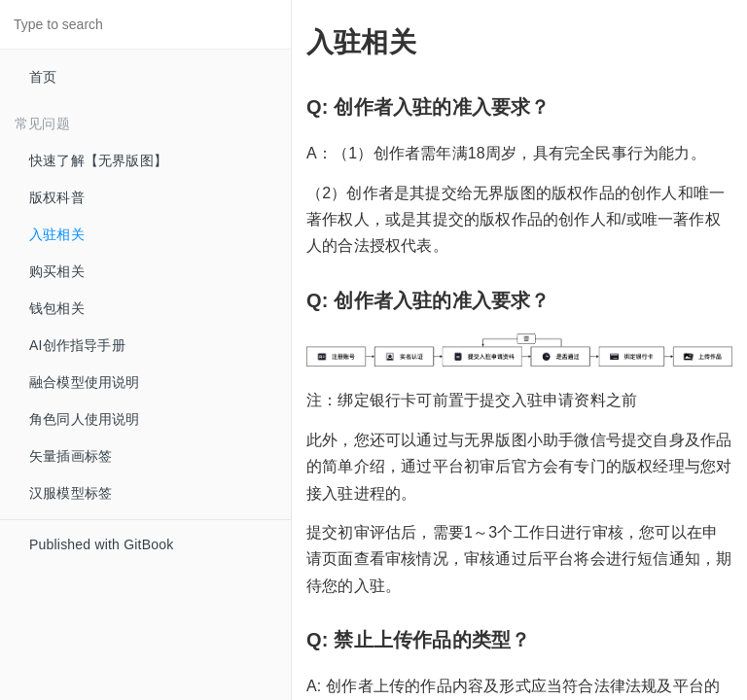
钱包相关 (57, 308)
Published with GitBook (101, 544)
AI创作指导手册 (77, 345)
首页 (43, 77)
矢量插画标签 (71, 456)
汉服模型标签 (71, 493)
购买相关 (57, 271)
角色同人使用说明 (85, 419)
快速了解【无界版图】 (98, 160)
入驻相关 (57, 234)
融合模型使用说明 (85, 382)
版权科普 (57, 197)
